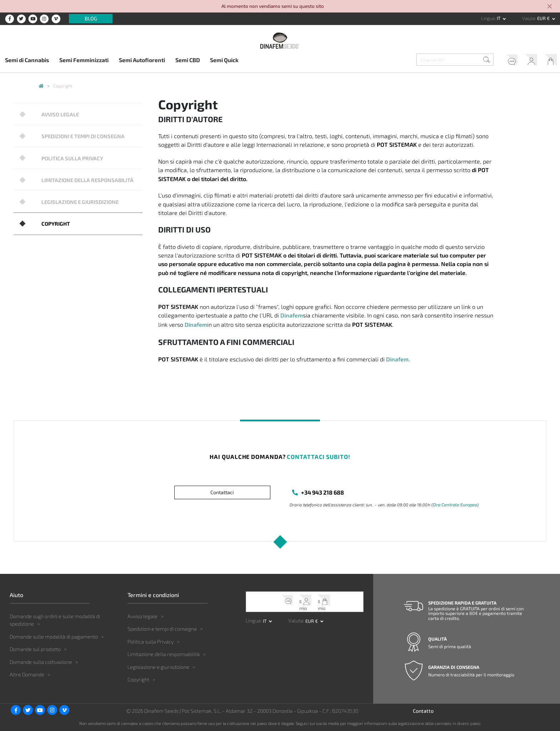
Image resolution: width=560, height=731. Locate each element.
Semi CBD (188, 60)
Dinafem (292, 315)
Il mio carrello (549, 61)
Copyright (52, 214)
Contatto (423, 711)
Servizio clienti (502, 61)
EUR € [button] (544, 18)
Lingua (488, 18)
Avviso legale (57, 113)
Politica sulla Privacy (67, 154)
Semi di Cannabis (27, 60)
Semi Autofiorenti (142, 60)
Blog (91, 19)
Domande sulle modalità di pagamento (54, 637)
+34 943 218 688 (323, 493)
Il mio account (525, 61)
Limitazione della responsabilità (82, 174)
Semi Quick (224, 60)
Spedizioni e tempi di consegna (78, 134)
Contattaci (222, 493)
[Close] (550, 7)
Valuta (529, 18)
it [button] (499, 18)
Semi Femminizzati (84, 60)
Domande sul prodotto (35, 649)
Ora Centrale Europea (454, 505)
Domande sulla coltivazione (41, 662)
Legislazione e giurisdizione (75, 194)
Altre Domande (27, 675)
